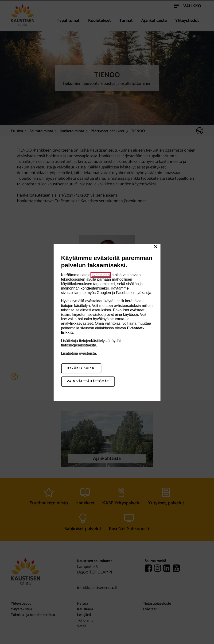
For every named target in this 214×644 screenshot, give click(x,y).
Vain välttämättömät (88, 382)
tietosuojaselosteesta (79, 345)
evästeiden (101, 275)
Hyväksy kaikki (81, 368)
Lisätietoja (70, 354)
